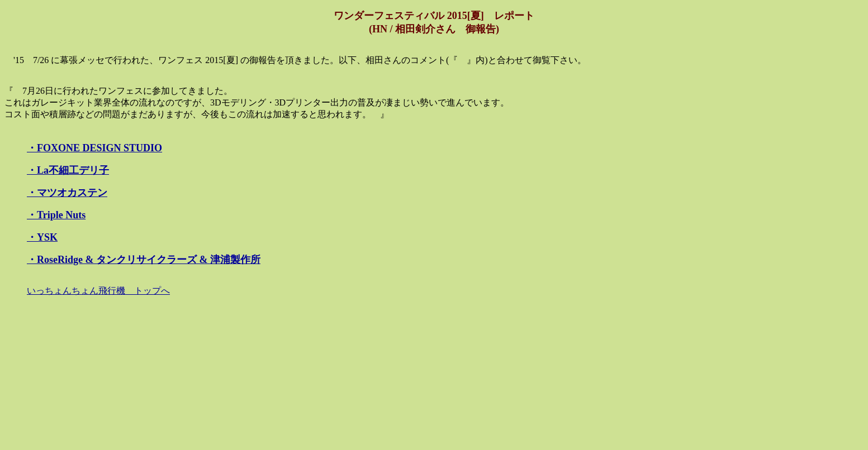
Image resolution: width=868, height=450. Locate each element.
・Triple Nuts (56, 215)
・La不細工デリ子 (68, 170)
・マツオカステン (67, 193)
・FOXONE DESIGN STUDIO (94, 148)
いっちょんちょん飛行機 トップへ (98, 291)
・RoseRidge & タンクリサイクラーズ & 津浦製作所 (144, 260)
